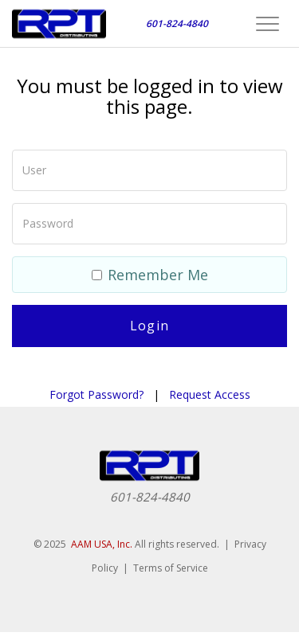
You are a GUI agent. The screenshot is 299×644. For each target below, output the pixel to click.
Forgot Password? (96, 394)
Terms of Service (171, 568)
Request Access (210, 394)
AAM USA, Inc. (102, 544)
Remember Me (150, 275)
